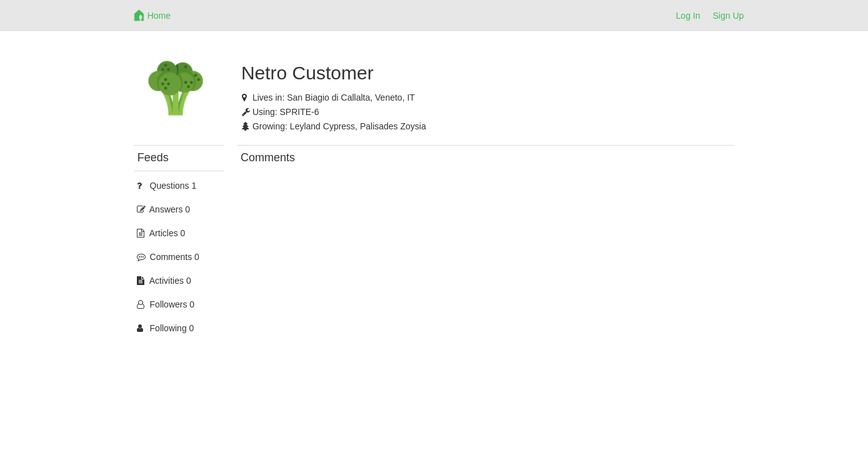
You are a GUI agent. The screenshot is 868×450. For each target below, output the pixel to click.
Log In (688, 16)
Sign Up (729, 16)
